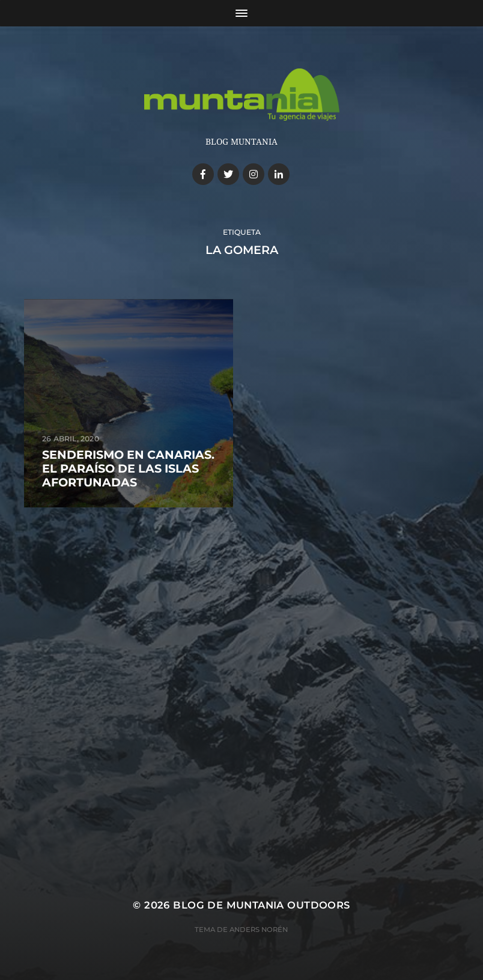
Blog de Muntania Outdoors (261, 905)
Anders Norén (259, 930)
